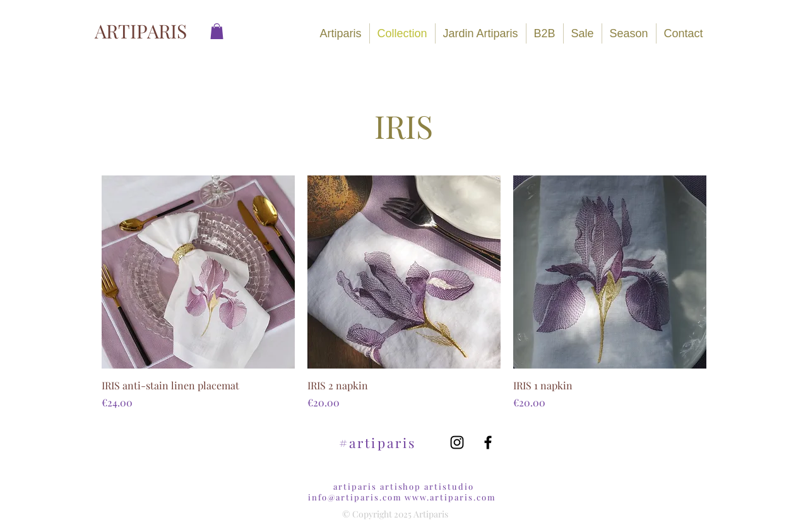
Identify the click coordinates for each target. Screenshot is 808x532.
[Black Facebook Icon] (488, 442)
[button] (629, 33)
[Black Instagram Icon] (457, 442)
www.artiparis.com (450, 497)
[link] (217, 31)
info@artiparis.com (355, 497)
